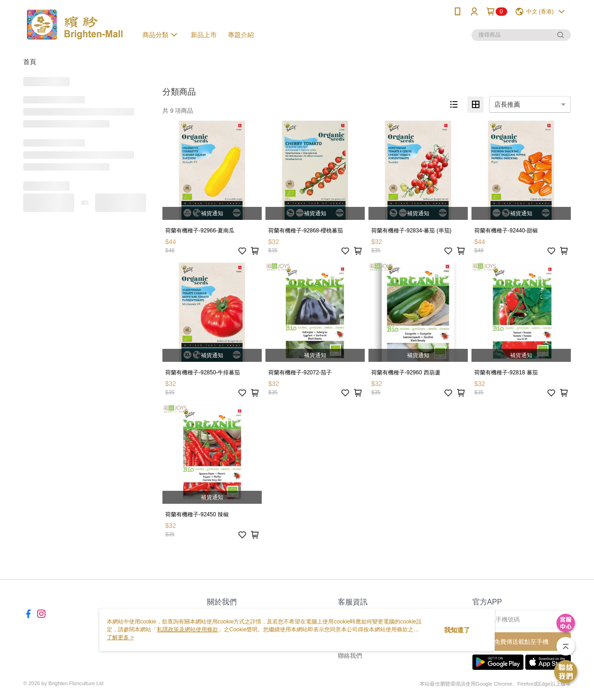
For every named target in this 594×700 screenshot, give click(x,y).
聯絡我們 (350, 656)
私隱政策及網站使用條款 (187, 629)
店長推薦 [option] (507, 104)
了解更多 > (120, 637)
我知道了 (457, 630)
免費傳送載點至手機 (521, 642)
